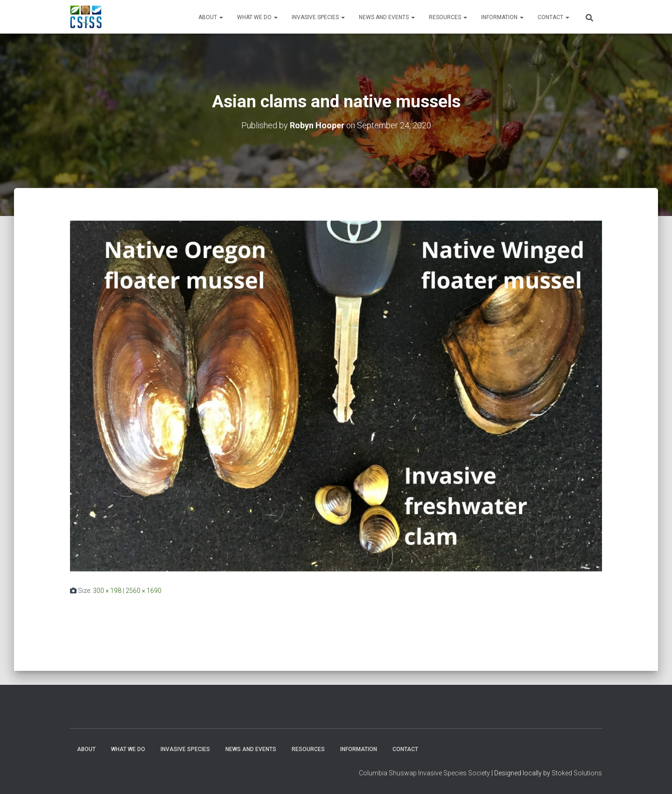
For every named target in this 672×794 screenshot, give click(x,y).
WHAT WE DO (257, 17)
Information (502, 17)
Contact (553, 17)
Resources (448, 17)
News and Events (387, 17)
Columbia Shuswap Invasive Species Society (424, 773)
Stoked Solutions (577, 773)
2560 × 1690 (143, 591)
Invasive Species (318, 17)
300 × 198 (107, 591)
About (211, 17)
